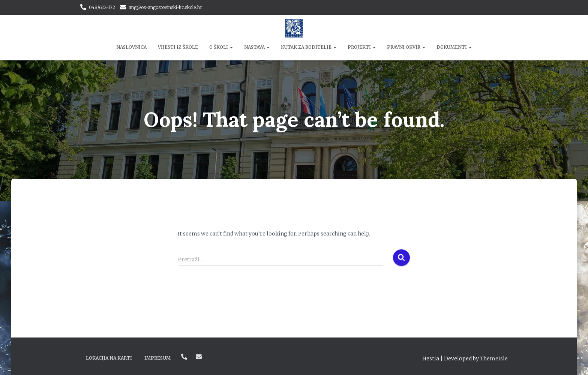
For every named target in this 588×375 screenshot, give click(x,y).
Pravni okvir (406, 47)
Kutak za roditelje (309, 47)
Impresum (157, 358)
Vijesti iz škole (178, 47)
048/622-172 (102, 7)
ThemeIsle (494, 358)
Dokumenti (454, 47)
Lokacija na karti (109, 358)
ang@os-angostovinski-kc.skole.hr (165, 7)
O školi (221, 47)
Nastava (257, 47)
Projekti (362, 47)
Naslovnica (131, 47)
